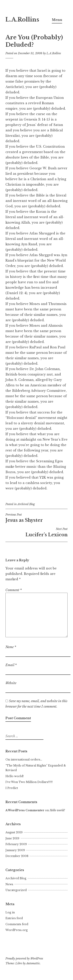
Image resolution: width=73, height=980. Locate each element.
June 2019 (12, 838)
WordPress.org (17, 930)
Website (11, 683)
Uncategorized (16, 890)
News (9, 884)
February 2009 (16, 844)
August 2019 (14, 832)
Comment (14, 590)
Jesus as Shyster (36, 518)
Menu (57, 20)
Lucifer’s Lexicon (36, 532)
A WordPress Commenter (25, 810)
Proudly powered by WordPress (24, 958)
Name (11, 647)
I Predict (12, 788)
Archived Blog (26, 504)
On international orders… (24, 760)
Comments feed (17, 924)
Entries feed (14, 918)
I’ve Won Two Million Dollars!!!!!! (29, 782)
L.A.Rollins (22, 20)
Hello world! (15, 776)
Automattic (33, 963)
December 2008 (17, 856)
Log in (10, 912)
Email (11, 665)
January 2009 (15, 850)
